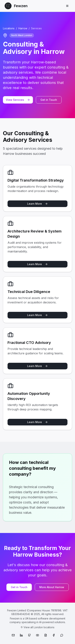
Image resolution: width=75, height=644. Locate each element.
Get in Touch (49, 100)
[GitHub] (29, 635)
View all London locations (37, 627)
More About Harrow (52, 587)
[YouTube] (37, 635)
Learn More (37, 204)
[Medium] (46, 635)
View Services (18, 100)
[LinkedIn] (21, 635)
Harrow (23, 28)
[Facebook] (54, 635)
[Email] (13, 635)
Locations (9, 28)
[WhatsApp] (62, 635)
